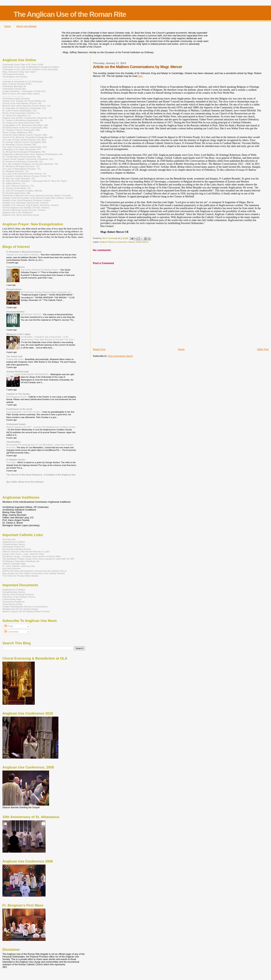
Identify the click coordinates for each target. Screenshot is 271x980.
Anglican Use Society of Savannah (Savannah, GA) (27, 118)
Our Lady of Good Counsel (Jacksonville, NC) (25, 147)
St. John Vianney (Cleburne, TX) (18, 186)
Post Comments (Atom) (120, 356)
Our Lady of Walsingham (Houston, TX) (22, 169)
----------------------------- (13, 96)
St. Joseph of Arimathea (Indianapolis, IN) (23, 120)
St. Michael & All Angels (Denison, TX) (21, 166)
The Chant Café (14, 356)
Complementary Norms (14, 544)
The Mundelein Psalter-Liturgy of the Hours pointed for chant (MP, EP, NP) (38, 559)
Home (8, 26)
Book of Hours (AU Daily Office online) (21, 94)
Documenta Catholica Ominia (17, 549)
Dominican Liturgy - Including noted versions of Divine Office (32, 556)
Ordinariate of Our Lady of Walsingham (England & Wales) (31, 67)
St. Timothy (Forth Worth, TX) (17, 188)
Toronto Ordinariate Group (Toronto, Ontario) (24, 210)
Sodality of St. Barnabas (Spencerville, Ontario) (25, 203)
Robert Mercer (142, 242)
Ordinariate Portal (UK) (14, 547)
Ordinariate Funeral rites (14, 89)
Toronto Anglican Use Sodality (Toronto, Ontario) (26, 208)
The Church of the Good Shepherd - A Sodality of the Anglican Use (41, 475)
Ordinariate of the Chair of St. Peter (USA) (23, 64)
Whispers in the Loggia (18, 334)
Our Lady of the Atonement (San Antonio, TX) (24, 174)
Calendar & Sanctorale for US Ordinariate (23, 81)
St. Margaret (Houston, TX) (15, 171)
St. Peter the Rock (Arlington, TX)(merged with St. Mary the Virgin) (35, 181)
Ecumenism (122, 242)
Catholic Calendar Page (14, 564)
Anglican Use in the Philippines (17, 212)
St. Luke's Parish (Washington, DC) (20, 111)
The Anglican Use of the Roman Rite (70, 14)
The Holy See (9, 539)
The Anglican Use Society (15, 77)
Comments (11, 632)
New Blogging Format (17, 397)
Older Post (263, 349)
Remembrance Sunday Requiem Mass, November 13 (46, 292)
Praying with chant (15, 359)
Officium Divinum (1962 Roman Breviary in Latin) (26, 551)
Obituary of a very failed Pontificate (23, 255)
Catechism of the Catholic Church (19, 597)
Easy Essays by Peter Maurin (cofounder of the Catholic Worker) (34, 573)
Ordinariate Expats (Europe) (16, 98)
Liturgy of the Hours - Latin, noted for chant (23, 554)
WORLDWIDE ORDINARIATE (35, 374)
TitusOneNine (13, 442)
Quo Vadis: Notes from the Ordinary (25, 482)
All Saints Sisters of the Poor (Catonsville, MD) (25, 127)
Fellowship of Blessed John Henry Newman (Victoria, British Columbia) (37, 195)
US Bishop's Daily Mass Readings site (21, 561)
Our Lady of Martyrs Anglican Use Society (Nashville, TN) (30, 164)
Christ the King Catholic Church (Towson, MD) (25, 135)
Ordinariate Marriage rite (14, 86)
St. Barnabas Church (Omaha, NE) (19, 144)
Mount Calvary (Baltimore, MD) (17, 132)
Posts (9, 626)
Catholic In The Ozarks (18, 394)
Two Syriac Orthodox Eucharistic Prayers (40, 270)
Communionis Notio (12, 599)
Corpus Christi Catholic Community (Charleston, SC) (28, 159)
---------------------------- (13, 79)
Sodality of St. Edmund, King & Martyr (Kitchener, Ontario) (31, 205)
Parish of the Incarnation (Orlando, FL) (21, 113)
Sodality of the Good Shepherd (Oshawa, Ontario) (27, 200)
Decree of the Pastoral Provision (18, 594)
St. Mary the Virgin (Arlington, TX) (19, 178)
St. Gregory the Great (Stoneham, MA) (21, 123)
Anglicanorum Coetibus (14, 542)
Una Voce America (11, 568)
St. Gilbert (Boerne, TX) (14, 183)
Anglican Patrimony (108, 242)
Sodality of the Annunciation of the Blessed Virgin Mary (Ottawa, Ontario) (38, 198)
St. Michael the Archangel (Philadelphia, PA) (24, 152)
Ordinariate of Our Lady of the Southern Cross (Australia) (30, 69)
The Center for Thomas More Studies (20, 576)
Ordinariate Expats (16, 424)
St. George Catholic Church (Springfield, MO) (24, 142)
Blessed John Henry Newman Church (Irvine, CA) (27, 106)
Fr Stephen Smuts (16, 460)
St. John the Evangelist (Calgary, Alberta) (22, 191)
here (140, 76)
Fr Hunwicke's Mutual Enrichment (24, 252)
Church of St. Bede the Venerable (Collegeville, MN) (28, 137)
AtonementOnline (15, 312)
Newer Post (99, 349)
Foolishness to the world (19, 409)
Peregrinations (14, 289)
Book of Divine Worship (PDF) (17, 84)
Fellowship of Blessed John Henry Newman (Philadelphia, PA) (32, 154)
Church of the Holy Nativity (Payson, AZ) (22, 103)
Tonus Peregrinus (16, 267)
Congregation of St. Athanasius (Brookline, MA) (25, 125)
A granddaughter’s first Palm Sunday (24, 412)
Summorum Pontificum (14, 602)
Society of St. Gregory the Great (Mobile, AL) (24, 101)
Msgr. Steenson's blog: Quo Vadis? (19, 72)
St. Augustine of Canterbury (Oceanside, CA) (24, 108)
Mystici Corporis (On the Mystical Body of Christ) (26, 611)
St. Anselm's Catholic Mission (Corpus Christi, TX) (27, 176)
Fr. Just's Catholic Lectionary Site (19, 566)
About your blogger (27, 26)
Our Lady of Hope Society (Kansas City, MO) (24, 140)
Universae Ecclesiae (12, 604)
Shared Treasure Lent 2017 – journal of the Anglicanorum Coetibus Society (41, 427)
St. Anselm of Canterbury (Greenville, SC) (23, 161)
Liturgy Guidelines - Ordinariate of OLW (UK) (24, 91)
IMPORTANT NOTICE (31, 314)
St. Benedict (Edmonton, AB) (16, 193)
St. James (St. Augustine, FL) (17, 115)
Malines (132, 242)
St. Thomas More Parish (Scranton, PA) (22, 157)
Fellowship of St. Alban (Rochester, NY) (22, 149)
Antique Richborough (18, 371)
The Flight (11, 462)
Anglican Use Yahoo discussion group (21, 215)
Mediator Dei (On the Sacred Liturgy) (20, 609)
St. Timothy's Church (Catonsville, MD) (21, 130)
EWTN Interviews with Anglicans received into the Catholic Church (35, 571)
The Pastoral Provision (13, 74)
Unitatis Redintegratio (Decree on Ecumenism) (25, 606)
